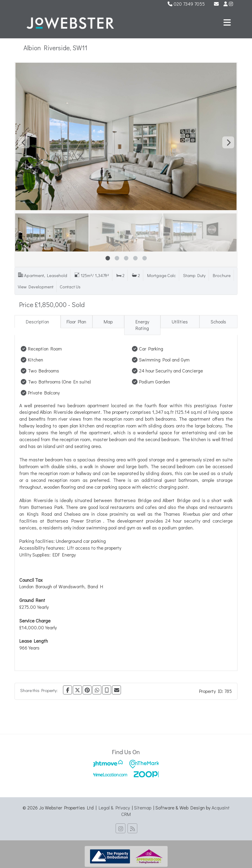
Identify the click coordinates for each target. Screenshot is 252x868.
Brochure (222, 275)
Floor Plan (76, 321)
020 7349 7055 (186, 4)
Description (37, 321)
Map (108, 321)
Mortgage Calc (162, 275)
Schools (218, 321)
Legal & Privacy (114, 808)
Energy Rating (142, 325)
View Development (36, 287)
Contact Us (70, 287)
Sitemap (143, 808)
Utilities (180, 321)
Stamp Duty (194, 275)
